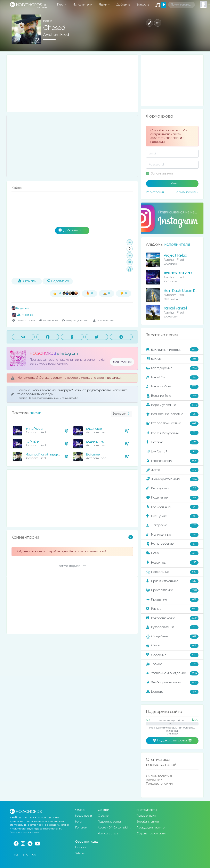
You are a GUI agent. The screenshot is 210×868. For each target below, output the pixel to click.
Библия (172, 359)
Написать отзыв (108, 834)
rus (17, 855)
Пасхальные (172, 572)
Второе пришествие (172, 424)
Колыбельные (172, 507)
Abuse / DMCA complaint (114, 828)
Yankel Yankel (175, 308)
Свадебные (172, 637)
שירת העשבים (95, 442)
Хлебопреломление (172, 683)
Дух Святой (172, 452)
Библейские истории (172, 350)
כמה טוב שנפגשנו (178, 273)
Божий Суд (172, 377)
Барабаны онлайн (148, 822)
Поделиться (58, 281)
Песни (62, 5)
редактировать (99, 390)
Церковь (172, 692)
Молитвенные (172, 535)
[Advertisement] (72, 83)
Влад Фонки (20, 308)
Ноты (78, 822)
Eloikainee (93, 455)
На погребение (172, 544)
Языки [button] (103, 5)
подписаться (123, 362)
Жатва (172, 470)
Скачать (27, 281)
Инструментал (172, 488)
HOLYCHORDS (43, 354)
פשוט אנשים (94, 429)
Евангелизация (172, 461)
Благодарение (172, 368)
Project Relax (175, 256)
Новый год (172, 563)
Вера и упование (172, 405)
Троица (172, 664)
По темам (81, 828)
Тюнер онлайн (146, 816)
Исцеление (172, 498)
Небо (172, 553)
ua (34, 855)
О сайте (103, 816)
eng (25, 855)
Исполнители (83, 5)
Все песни (122, 414)
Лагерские (172, 526)
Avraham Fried (56, 35)
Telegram (81, 853)
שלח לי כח (32, 442)
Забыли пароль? (187, 192)
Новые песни (84, 816)
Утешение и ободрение (172, 673)
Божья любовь (172, 387)
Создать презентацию (151, 834)
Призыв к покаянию (172, 581)
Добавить (123, 5)
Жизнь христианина (172, 479)
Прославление (172, 590)
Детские (172, 442)
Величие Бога (172, 396)
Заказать (143, 5)
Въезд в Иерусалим (172, 433)
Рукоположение (172, 627)
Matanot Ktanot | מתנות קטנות (46, 455)
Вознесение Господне (172, 414)
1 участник (25, 315)
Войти (172, 184)
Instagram (82, 848)
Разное (172, 609)
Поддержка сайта (109, 822)
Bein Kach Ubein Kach (183, 291)
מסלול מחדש (34, 429)
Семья (172, 646)
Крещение (172, 516)
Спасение (172, 655)
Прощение (172, 600)
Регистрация (155, 192)
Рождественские (172, 618)
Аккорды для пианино (151, 828)
